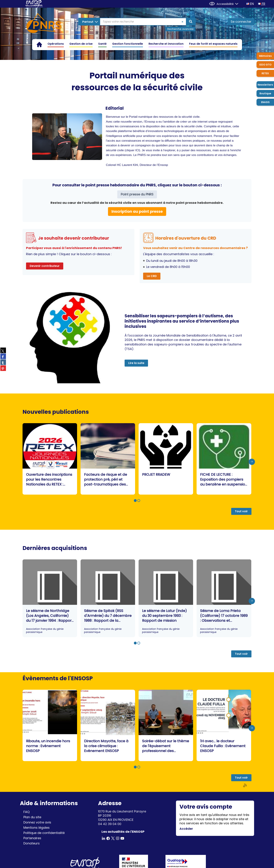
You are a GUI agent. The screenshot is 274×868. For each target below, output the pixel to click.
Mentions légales (37, 828)
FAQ (26, 812)
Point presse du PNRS (137, 194)
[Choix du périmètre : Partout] (90, 22)
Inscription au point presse (137, 211)
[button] (135, 501)
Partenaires (32, 838)
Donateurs (32, 843)
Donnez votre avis (37, 822)
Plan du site (32, 817)
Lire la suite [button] (136, 363)
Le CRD (152, 276)
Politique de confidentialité (44, 833)
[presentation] (252, 462)
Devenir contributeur (45, 266)
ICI (137, 150)
